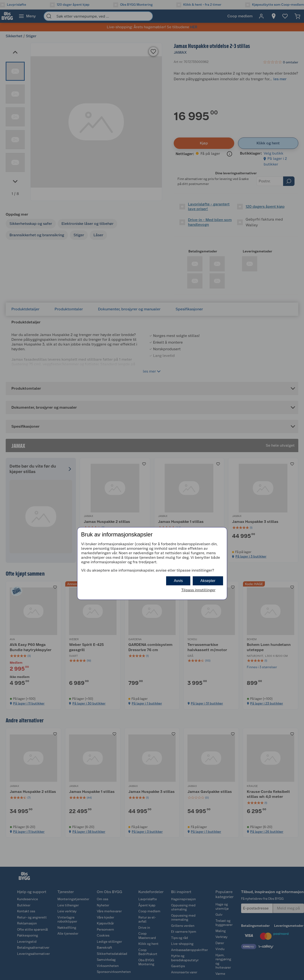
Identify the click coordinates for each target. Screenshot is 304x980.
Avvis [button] (178, 581)
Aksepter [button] (208, 581)
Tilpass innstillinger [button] (198, 590)
